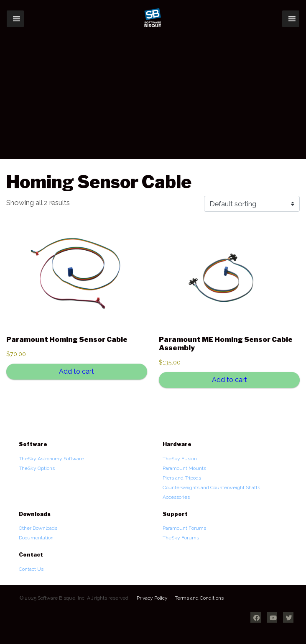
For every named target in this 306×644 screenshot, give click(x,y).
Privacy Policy (152, 598)
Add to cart (76, 371)
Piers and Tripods (182, 478)
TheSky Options (37, 468)
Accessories (176, 497)
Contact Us (31, 569)
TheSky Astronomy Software (51, 459)
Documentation (36, 538)
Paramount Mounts (184, 468)
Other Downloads (38, 528)
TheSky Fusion (180, 459)
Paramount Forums (184, 528)
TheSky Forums (181, 538)
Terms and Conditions (199, 598)
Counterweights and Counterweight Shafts (211, 487)
